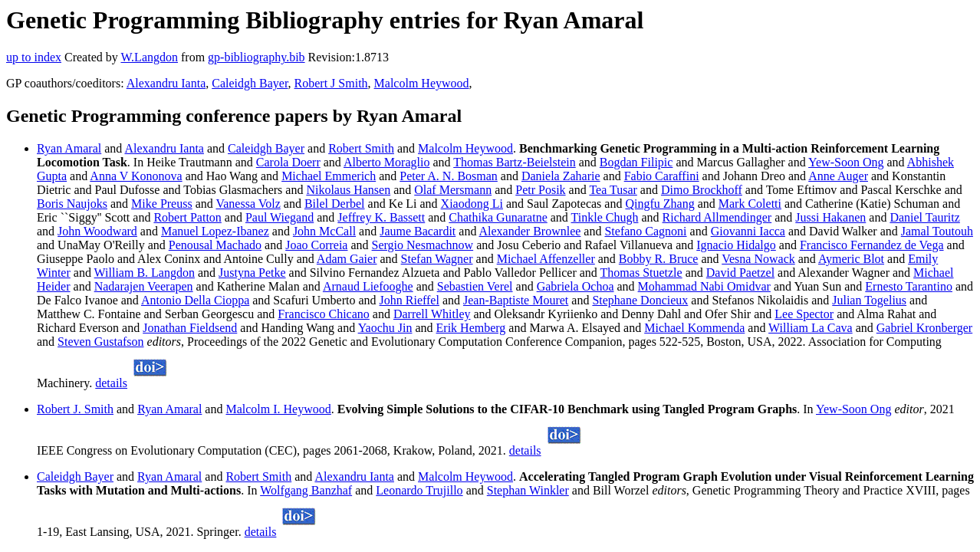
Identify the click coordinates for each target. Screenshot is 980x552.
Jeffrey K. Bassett (381, 217)
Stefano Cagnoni (645, 231)
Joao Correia (316, 245)
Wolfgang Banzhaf (306, 490)
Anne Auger (838, 176)
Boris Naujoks (72, 204)
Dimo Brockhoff (702, 190)
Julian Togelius (869, 300)
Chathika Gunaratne (498, 217)
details (111, 383)
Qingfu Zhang (659, 204)
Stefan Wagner (437, 259)
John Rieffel (409, 300)
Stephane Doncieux (640, 300)
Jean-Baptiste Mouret (516, 300)
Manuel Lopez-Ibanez (215, 231)
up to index (34, 57)
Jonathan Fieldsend (190, 328)
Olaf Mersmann (453, 190)
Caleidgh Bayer (250, 83)
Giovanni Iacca (748, 231)
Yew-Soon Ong (846, 162)
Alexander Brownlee (530, 231)
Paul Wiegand (280, 217)
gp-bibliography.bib (257, 57)
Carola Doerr (288, 162)
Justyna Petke (252, 273)
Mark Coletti (750, 204)
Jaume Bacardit (418, 231)
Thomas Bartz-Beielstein (515, 162)
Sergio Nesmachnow (423, 245)
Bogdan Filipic (636, 162)
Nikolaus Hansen (348, 190)
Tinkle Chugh (605, 217)
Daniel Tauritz (924, 217)
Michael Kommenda (694, 328)
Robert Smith (361, 148)
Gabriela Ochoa (576, 286)
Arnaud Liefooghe (368, 286)
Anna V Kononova (136, 176)
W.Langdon (149, 57)
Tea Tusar (613, 190)
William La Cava (811, 328)
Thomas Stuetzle (641, 273)
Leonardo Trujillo (419, 490)
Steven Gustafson (100, 342)
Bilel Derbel (335, 204)
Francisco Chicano (324, 314)
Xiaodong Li (472, 204)
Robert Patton (187, 217)
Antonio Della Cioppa (195, 300)
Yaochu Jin (385, 328)
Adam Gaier (347, 259)
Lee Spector (804, 314)
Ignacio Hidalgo (736, 245)
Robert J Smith (331, 83)
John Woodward (97, 231)
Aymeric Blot (851, 259)
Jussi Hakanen (830, 217)
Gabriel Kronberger (924, 328)
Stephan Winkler (528, 490)
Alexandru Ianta (166, 83)
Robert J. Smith (75, 409)
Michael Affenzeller (546, 259)
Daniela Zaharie (561, 176)
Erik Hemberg (471, 328)
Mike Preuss (162, 204)
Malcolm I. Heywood (278, 409)
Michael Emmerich (329, 176)
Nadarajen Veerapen (144, 286)
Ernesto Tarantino (909, 286)
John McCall (324, 231)
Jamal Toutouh (937, 231)
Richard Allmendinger (717, 217)
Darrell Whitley (432, 314)
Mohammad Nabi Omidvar (704, 286)
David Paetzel (740, 273)
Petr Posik (540, 190)
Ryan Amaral (69, 148)
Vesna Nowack (758, 259)
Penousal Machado (215, 245)
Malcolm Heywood (422, 83)
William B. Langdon (145, 273)
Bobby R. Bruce (659, 259)
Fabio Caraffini (662, 176)
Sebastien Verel (475, 286)
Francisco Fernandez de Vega (872, 245)
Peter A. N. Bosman (449, 176)
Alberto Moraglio (386, 162)
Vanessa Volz (248, 204)
